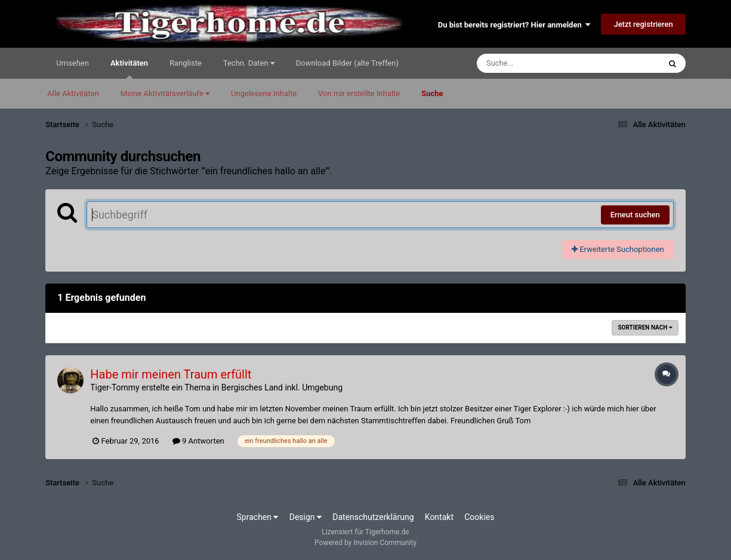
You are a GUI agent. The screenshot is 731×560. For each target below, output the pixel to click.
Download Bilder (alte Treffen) (347, 63)
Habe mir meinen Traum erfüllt (171, 374)
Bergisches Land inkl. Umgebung (282, 387)
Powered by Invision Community (366, 543)
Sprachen (258, 517)
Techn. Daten (249, 63)
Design (306, 517)
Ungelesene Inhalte (264, 93)
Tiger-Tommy (115, 387)
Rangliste (186, 63)
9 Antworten (198, 441)
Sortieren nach (645, 327)
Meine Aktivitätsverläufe (165, 93)
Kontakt (439, 517)
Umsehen (73, 63)
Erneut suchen (635, 215)
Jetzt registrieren (643, 24)
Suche (432, 93)
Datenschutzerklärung (373, 517)
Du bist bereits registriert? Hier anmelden (514, 25)
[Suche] (545, 63)
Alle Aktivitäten (73, 93)
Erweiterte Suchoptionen (618, 249)
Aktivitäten (129, 69)
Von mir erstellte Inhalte (359, 93)
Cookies (479, 517)
